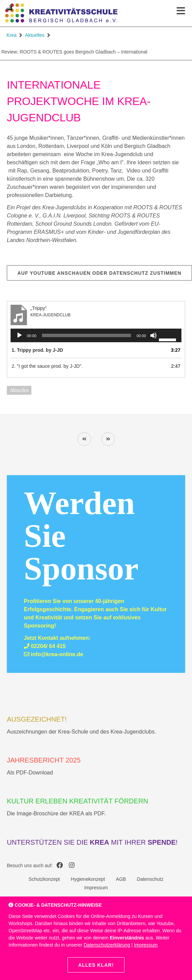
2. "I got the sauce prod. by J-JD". (47, 366)
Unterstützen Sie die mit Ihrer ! (92, 842)
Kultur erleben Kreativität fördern (78, 801)
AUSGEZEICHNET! (37, 719)
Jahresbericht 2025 (44, 760)
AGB (121, 879)
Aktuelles (35, 35)
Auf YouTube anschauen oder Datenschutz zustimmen (99, 273)
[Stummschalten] (153, 335)
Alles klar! (96, 965)
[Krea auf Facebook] (60, 866)
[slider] (87, 335)
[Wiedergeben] (19, 335)
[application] (96, 335)
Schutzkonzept (44, 879)
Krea (12, 35)
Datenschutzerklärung (107, 945)
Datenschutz (150, 879)
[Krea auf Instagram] (72, 866)
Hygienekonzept (88, 879)
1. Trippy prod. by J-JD (37, 350)
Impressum (96, 888)
